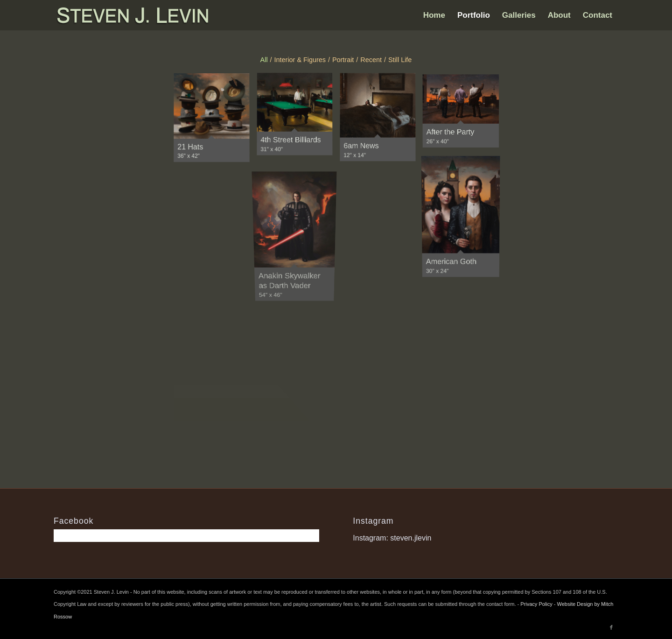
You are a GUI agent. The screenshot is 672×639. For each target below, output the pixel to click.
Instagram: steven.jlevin (392, 538)
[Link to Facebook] (611, 627)
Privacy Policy (536, 604)
